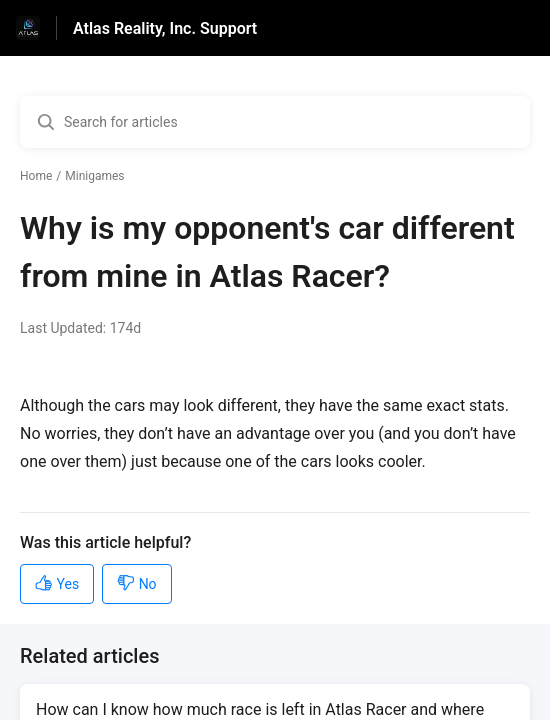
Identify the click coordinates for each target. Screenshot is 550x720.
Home (36, 176)
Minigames (94, 176)
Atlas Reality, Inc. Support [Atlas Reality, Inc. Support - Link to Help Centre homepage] (165, 28)
